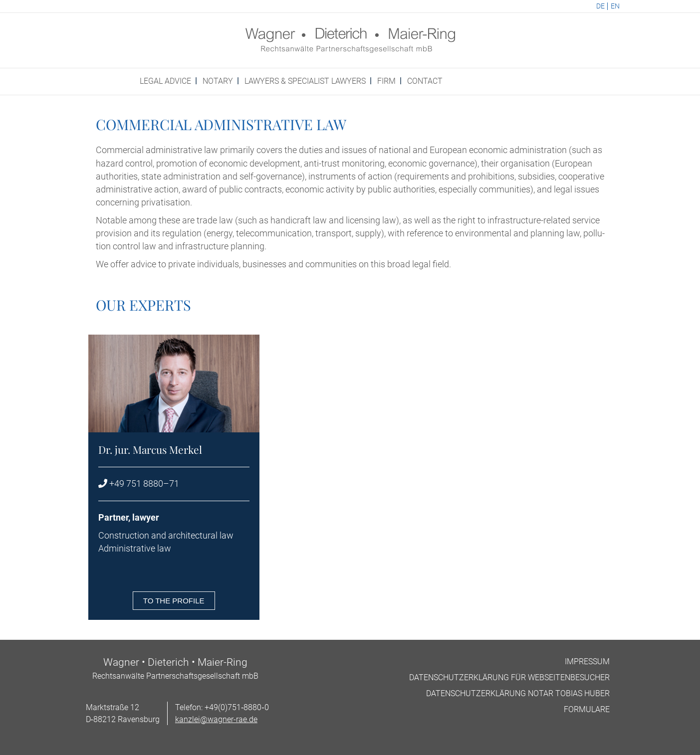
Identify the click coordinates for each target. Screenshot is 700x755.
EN (615, 6)
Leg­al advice (165, 81)
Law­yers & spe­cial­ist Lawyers (305, 81)
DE (600, 6)
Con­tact (425, 81)
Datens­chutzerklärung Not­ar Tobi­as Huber (518, 693)
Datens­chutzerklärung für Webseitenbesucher (509, 677)
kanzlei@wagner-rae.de (216, 719)
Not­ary (218, 81)
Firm (386, 81)
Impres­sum (587, 661)
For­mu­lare (587, 709)
